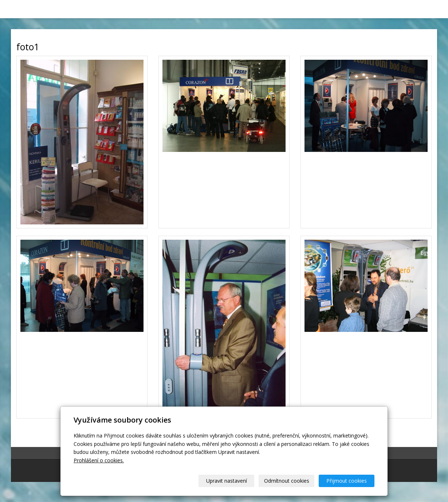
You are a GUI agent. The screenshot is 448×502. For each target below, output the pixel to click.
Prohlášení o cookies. (99, 460)
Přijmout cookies (347, 481)
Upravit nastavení (227, 481)
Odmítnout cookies (287, 481)
